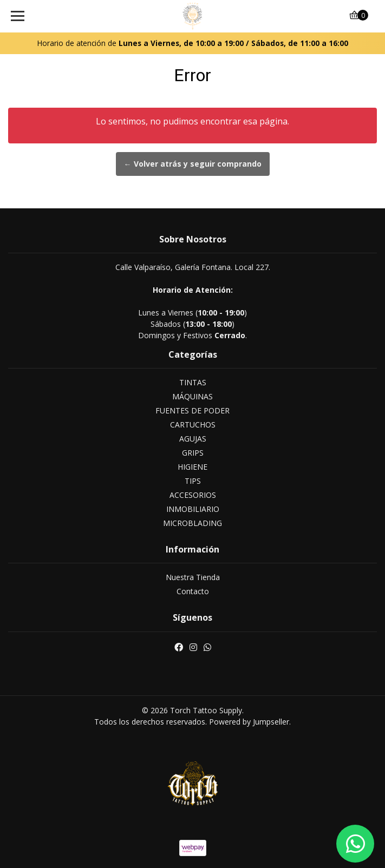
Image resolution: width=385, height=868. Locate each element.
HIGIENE (192, 467)
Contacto (193, 591)
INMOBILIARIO (193, 509)
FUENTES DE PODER (192, 410)
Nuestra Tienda (193, 577)
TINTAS (193, 382)
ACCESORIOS (193, 495)
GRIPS (193, 453)
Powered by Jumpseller (249, 722)
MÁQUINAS (192, 396)
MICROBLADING (192, 523)
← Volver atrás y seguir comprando (193, 164)
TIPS (193, 481)
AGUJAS (193, 439)
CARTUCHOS (193, 425)
